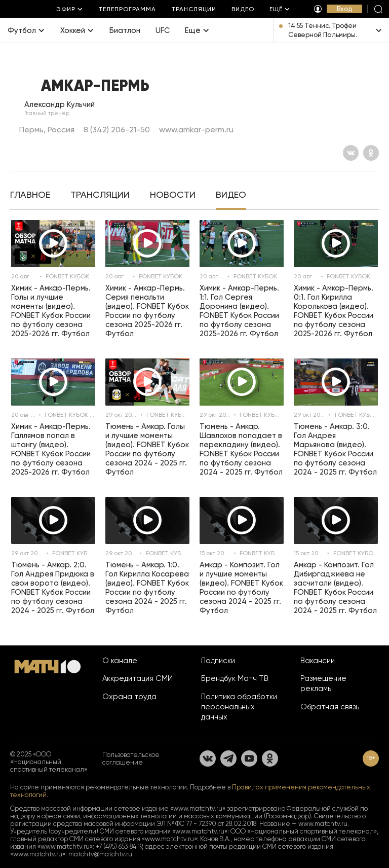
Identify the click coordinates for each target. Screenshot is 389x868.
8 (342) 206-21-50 (117, 130)
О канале (120, 661)
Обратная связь (330, 707)
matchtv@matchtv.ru (100, 854)
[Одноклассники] (371, 153)
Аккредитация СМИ (138, 678)
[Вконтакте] (351, 153)
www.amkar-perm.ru (196, 130)
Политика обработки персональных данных (239, 707)
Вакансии (318, 661)
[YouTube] (249, 758)
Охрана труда (129, 697)
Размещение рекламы (323, 683)
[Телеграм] (228, 758)
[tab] (30, 196)
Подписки (218, 661)
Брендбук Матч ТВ (235, 678)
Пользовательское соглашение (131, 758)
